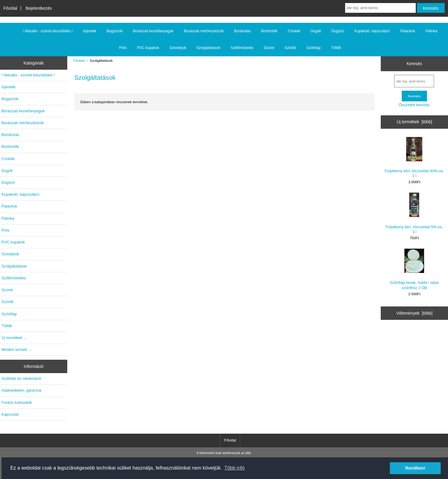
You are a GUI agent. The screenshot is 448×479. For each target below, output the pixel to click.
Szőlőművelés (242, 48)
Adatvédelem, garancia (21, 390)
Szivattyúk (178, 48)
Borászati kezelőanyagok (153, 31)
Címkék (294, 31)
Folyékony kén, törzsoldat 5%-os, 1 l (415, 213)
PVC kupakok (148, 48)
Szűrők (290, 48)
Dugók (316, 31)
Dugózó (338, 31)
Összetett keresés (414, 105)
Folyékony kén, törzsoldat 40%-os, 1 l (414, 157)
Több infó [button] (235, 468)
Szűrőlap (313, 48)
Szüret (269, 48)
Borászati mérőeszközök (204, 31)
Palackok (408, 31)
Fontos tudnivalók (17, 402)
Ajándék (90, 31)
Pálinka (431, 31)
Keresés (414, 64)
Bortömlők (269, 31)
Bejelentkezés (39, 8)
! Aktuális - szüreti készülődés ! (48, 31)
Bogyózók (115, 31)
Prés (123, 48)
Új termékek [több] (414, 122)
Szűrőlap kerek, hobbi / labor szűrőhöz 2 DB (414, 269)
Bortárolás (242, 31)
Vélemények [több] (414, 313)
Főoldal (10, 8)
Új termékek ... (14, 338)
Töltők (336, 48)
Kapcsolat (10, 414)
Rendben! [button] (415, 468)
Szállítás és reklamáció (21, 378)
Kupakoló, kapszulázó (372, 31)
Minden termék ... (17, 350)
